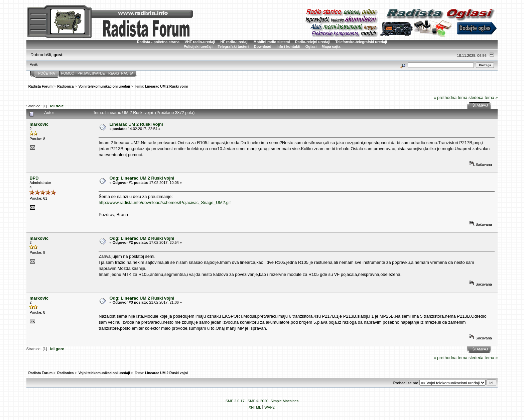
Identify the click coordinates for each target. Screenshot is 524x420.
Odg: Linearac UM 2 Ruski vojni (142, 178)
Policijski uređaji (198, 46)
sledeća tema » (483, 97)
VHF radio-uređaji (200, 42)
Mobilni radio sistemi (272, 42)
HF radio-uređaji (234, 42)
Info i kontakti (288, 46)
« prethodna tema (450, 97)
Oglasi (311, 46)
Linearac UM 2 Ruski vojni (136, 124)
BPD (34, 178)
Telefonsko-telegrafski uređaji (361, 42)
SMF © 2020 (258, 401)
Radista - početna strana (158, 42)
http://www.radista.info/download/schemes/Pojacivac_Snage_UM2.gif (165, 202)
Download (263, 46)
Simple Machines (284, 401)
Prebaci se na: (406, 383)
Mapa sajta (331, 46)
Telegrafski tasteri (233, 46)
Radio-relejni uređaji (313, 42)
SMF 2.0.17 (235, 401)
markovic (39, 124)
